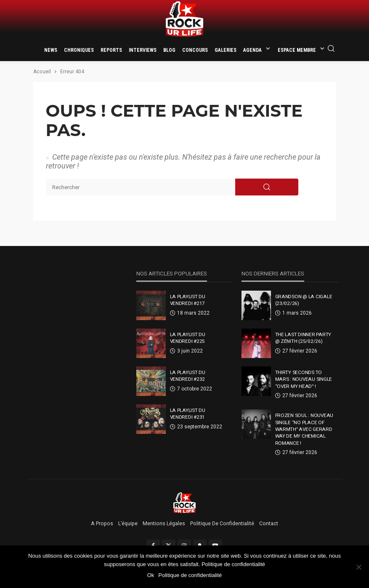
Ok (151, 575)
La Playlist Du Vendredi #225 (188, 338)
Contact (269, 524)
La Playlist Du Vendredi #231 (188, 414)
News (51, 50)
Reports (111, 50)
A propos (102, 524)
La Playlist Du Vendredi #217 (188, 300)
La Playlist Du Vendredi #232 (188, 376)
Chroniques (79, 50)
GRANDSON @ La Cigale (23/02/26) (304, 300)
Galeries (226, 50)
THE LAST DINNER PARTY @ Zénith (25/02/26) (303, 338)
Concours (195, 50)
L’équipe (128, 524)
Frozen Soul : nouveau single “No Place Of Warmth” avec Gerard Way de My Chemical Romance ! (304, 429)
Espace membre (297, 50)
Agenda (252, 50)
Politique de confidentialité (222, 524)
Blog (169, 50)
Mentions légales (164, 524)
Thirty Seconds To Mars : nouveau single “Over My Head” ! (304, 379)
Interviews (143, 50)
